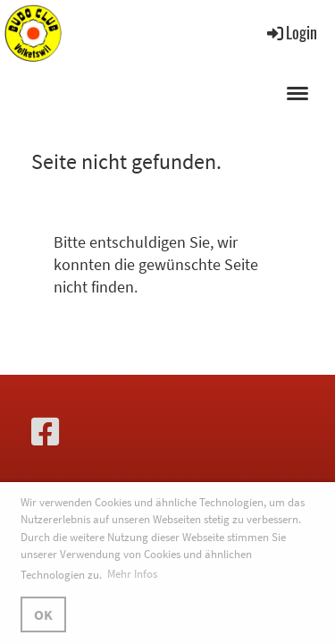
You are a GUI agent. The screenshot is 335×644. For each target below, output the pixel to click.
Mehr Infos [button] (132, 574)
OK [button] (43, 614)
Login (291, 32)
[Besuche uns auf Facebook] (46, 432)
